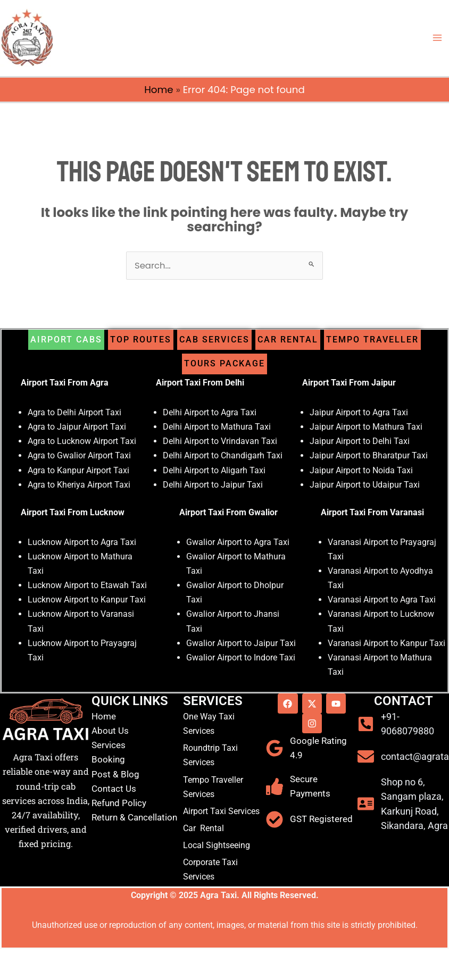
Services (109, 745)
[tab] (66, 340)
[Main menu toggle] (437, 38)
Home (159, 90)
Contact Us (114, 789)
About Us (110, 731)
